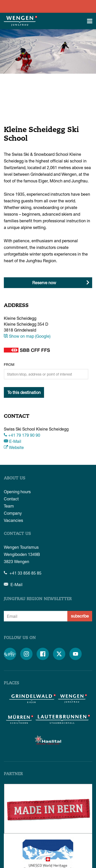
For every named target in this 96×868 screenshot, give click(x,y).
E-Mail (13, 441)
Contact (11, 499)
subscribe (80, 616)
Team (9, 506)
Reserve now (44, 283)
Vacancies (13, 520)
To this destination (24, 392)
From (9, 364)
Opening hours (17, 492)
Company (13, 513)
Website (14, 447)
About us (15, 478)
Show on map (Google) (27, 336)
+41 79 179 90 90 (22, 435)
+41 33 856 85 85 (23, 573)
